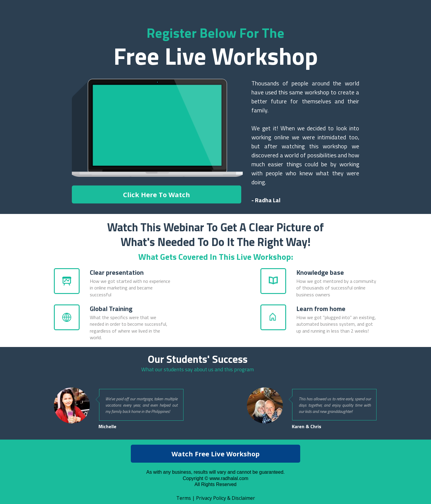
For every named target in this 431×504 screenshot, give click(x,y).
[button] (157, 194)
